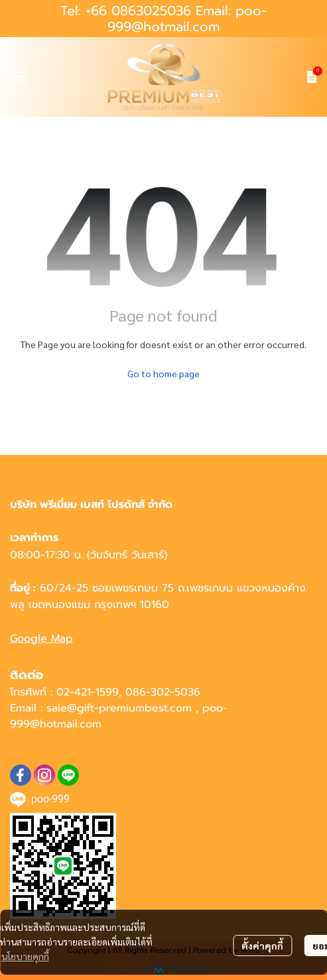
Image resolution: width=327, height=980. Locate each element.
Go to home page (163, 373)
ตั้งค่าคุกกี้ (262, 946)
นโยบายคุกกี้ (25, 956)
